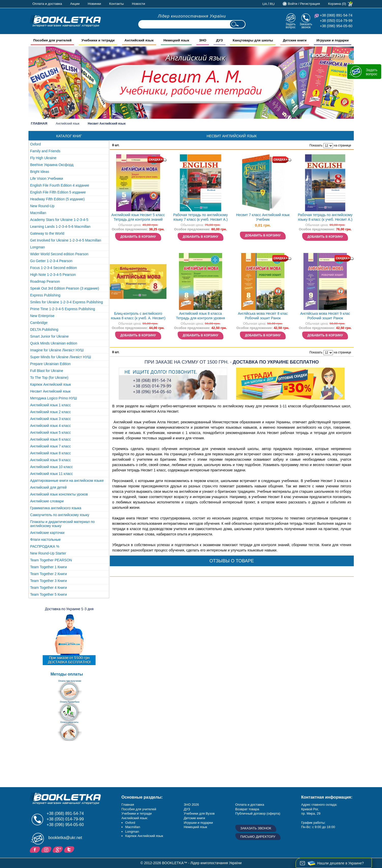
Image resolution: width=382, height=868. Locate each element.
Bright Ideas (40, 172)
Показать (316, 145)
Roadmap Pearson (45, 281)
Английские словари (47, 501)
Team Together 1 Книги (49, 567)
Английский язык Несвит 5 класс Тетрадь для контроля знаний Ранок (138, 218)
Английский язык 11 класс (52, 474)
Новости (139, 4)
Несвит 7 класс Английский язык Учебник (263, 217)
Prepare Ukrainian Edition (51, 364)
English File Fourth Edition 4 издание (60, 185)
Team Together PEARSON (51, 560)
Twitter (70, 849)
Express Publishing (45, 295)
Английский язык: (135, 818)
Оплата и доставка (47, 4)
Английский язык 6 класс (51, 439)
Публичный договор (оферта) (258, 813)
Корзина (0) (337, 4)
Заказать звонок (306, 26)
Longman (38, 247)
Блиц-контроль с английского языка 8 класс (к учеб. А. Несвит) (138, 316)
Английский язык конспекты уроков (59, 494)
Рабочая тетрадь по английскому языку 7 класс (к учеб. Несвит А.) (200, 217)
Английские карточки (47, 533)
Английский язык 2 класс (51, 412)
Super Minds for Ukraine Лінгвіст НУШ (61, 357)
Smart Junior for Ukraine (50, 336)
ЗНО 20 (189, 805)
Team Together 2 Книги (49, 574)
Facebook (35, 849)
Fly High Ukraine (43, 158)
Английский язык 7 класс (51, 446)
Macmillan (38, 213)
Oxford (36, 144)
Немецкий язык (195, 827)
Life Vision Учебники (47, 178)
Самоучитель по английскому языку (60, 515)
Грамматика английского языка (56, 508)
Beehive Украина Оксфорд (52, 165)
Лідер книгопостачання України (192, 16)
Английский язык (68, 124)
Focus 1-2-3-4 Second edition (54, 268)
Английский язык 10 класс (52, 467)
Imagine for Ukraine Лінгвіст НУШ (57, 350)
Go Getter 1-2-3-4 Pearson (51, 261)
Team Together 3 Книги (49, 581)
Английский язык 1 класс (51, 405)
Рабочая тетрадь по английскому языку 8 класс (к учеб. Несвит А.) (325, 217)
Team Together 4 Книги (49, 588)
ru (272, 4)
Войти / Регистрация (304, 4)
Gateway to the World (47, 233)
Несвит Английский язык (50, 391)
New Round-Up (42, 206)
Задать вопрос (291, 26)
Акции (75, 4)
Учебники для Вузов (199, 813)
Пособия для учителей (139, 809)
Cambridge (39, 323)
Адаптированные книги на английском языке (67, 481)
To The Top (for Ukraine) (49, 378)
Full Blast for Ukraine (47, 371)
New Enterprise (42, 316)
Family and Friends (45, 151)
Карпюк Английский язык (51, 384)
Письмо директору (258, 837)
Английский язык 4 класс (51, 426)
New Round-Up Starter (48, 553)
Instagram (47, 849)
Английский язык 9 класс (51, 460)
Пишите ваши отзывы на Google (58, 849)
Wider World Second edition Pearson (59, 254)
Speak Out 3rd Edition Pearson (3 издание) (65, 288)
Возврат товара (247, 809)
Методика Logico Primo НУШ (54, 398)
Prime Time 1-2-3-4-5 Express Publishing (63, 309)
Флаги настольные (45, 540)
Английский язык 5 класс (51, 432)
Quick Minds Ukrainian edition (54, 343)
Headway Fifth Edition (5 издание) (57, 199)
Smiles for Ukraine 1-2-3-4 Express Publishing (67, 302)
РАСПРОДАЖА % (45, 546)
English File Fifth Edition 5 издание (58, 192)
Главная (39, 123)
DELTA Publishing (44, 330)
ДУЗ (187, 809)
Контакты (117, 4)
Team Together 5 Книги (49, 594)
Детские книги (194, 818)
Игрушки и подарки (198, 823)
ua (265, 4)
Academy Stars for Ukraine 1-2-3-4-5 (59, 220)
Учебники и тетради (137, 813)
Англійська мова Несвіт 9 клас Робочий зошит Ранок (325, 316)
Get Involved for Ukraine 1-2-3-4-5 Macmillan (66, 240)
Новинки (94, 4)
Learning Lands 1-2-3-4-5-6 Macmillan (60, 227)
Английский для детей (49, 487)
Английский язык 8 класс (51, 453)
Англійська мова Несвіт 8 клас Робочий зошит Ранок (263, 316)
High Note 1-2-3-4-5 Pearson (53, 275)
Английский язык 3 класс (51, 419)
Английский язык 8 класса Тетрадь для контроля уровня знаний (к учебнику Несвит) (201, 316)
